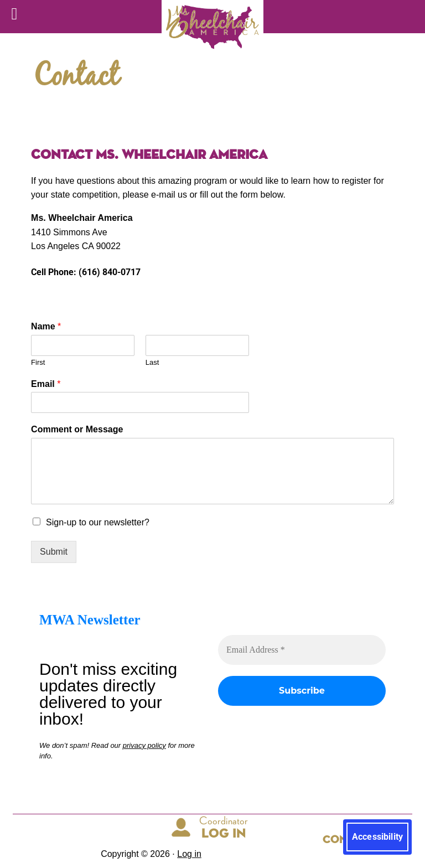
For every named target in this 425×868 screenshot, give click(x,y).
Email (46, 384)
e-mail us (168, 195)
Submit (54, 552)
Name (46, 326)
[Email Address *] (302, 650)
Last (152, 362)
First (38, 362)
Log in (189, 854)
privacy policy (144, 745)
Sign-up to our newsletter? (98, 522)
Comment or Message (77, 429)
